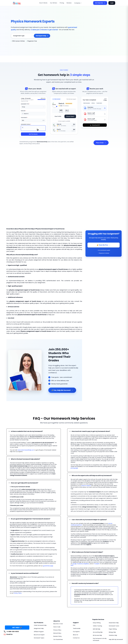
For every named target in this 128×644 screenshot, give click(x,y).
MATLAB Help (97, 603)
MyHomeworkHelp (18, 625)
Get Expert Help (42, 36)
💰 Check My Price (103, 245)
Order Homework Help (40, 599)
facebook (97, 542)
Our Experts (76, 605)
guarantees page (44, 547)
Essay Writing (96, 596)
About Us (75, 608)
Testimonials (76, 602)
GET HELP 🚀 (17, 601)
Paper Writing (112, 603)
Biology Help (112, 606)
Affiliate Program (38, 605)
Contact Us (76, 612)
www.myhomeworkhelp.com (24, 438)
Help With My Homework (115, 613)
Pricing (62, 3)
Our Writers (55, 3)
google (92, 542)
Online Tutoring (97, 600)
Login (112, 3)
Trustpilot (112, 542)
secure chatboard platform (110, 507)
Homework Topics (38, 612)
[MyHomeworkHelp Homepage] (20, 3)
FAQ (74, 599)
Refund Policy (57, 607)
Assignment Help (38, 602)
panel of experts (106, 471)
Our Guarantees (58, 613)
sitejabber (103, 542)
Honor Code (57, 601)
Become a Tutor (58, 597)
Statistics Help (113, 609)
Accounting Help (97, 606)
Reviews (69, 3)
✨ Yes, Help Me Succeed (62, 382)
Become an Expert (39, 608)
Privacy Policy (13, 574)
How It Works (46, 3)
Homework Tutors (113, 600)
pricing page (109, 455)
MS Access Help (97, 609)
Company (77, 3)
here (84, 544)
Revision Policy (57, 610)
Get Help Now (101, 3)
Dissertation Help (113, 596)
